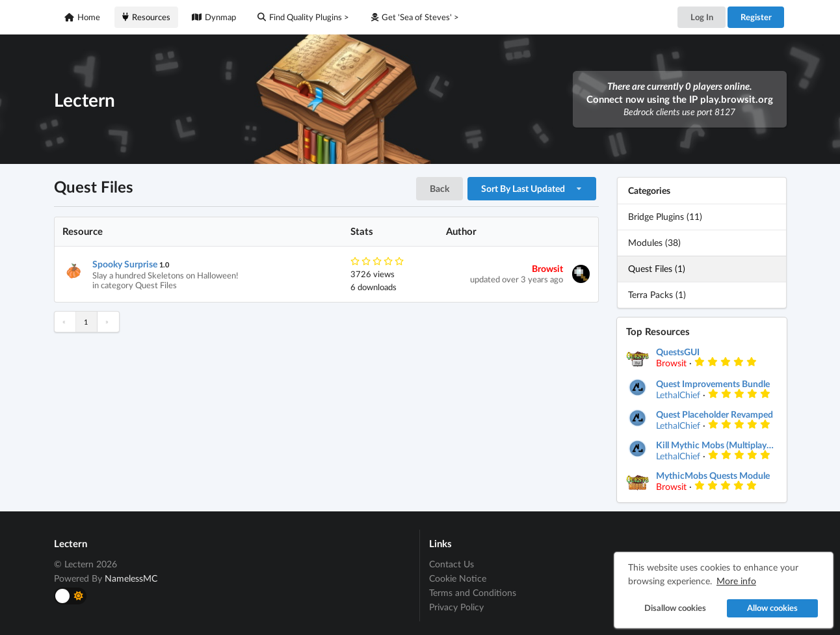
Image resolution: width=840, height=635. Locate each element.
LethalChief (678, 395)
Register (756, 17)
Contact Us (452, 564)
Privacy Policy (456, 607)
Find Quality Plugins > (303, 17)
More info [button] (734, 579)
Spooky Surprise (125, 264)
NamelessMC (131, 578)
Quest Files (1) (657, 268)
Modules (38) (654, 242)
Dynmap (214, 17)
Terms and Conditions (473, 592)
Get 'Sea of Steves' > (415, 17)
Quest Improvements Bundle (713, 384)
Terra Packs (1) (657, 294)
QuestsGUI (678, 352)
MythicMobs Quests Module (713, 476)
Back (440, 188)
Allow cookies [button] (770, 606)
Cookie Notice (458, 578)
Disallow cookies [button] (673, 606)
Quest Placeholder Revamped (715, 414)
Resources (146, 17)
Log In (702, 17)
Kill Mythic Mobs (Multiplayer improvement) (716, 445)
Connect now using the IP (680, 99)
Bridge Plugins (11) (665, 216)
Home (82, 17)
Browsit (547, 268)
